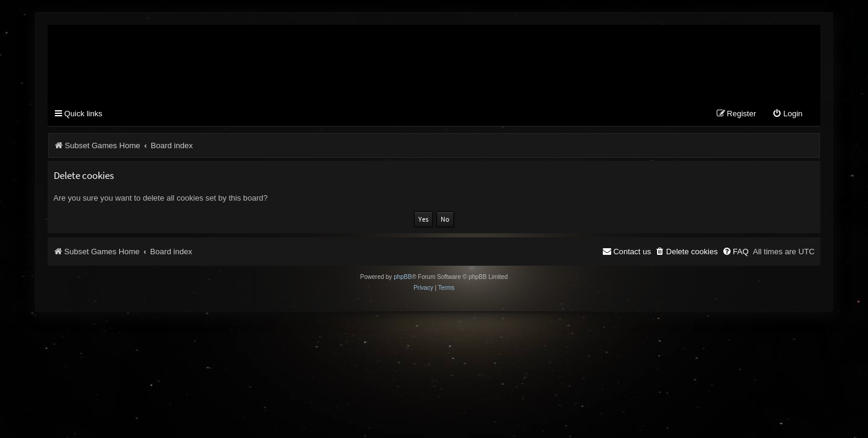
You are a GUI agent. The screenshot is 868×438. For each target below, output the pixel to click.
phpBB (403, 277)
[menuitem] (787, 114)
